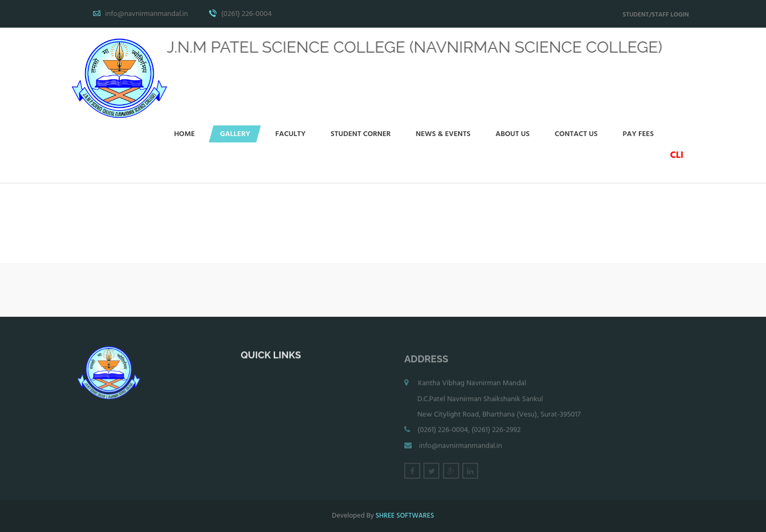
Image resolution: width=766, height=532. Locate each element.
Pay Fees (638, 134)
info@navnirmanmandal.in (461, 449)
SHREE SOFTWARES (405, 516)
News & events (443, 134)
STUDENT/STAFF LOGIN (656, 15)
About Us (512, 134)
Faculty (290, 134)
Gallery (235, 134)
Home (184, 134)
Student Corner (360, 134)
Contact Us (576, 134)
